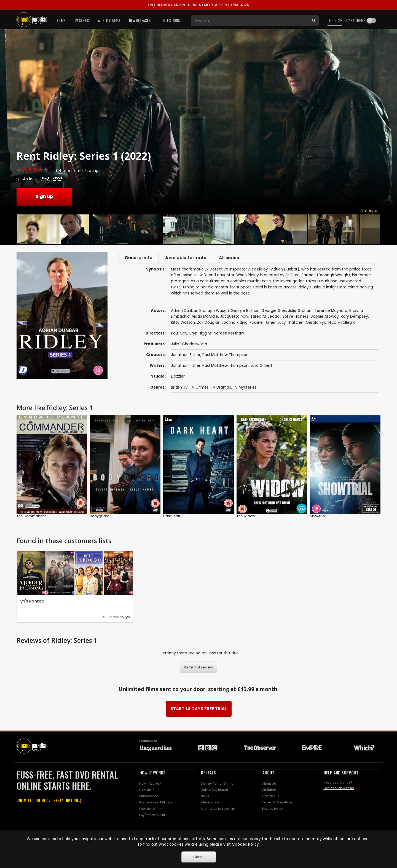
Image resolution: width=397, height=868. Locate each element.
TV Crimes (199, 388)
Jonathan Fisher (186, 356)
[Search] (250, 21)
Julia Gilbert (261, 366)
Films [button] (61, 20)
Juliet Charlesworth (189, 345)
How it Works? (150, 784)
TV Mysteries (245, 388)
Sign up (44, 196)
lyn (127, 618)
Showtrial (318, 517)
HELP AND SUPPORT (341, 773)
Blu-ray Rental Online (217, 784)
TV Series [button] (81, 20)
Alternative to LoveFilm (218, 809)
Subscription (149, 797)
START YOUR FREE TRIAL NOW (199, 5)
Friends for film (151, 809)
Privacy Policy (273, 809)
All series (233, 258)
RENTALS (208, 773)
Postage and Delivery (156, 803)
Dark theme (356, 20)
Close (198, 857)
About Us (269, 784)
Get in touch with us (339, 789)
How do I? (147, 790)
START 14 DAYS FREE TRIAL (199, 709)
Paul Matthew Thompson (225, 356)
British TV (179, 388)
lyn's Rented (32, 602)
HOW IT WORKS (152, 773)
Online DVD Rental (214, 790)
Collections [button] (170, 20)
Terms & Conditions (277, 803)
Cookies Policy (245, 844)
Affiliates (269, 790)
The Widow (246, 517)
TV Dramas (221, 388)
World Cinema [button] (109, 20)
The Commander (31, 517)
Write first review (198, 668)
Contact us (271, 797)
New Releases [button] (140, 20)
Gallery (369, 211)
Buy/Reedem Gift (152, 816)
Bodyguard (100, 517)
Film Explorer (210, 803)
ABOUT (268, 773)
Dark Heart (172, 517)
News (205, 797)
